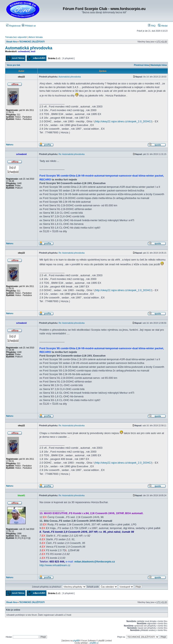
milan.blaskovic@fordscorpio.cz (95, 562)
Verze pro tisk (14, 65)
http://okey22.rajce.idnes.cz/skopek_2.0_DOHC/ (123, 121)
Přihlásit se (29, 26)
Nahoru (10, 145)
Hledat (163, 26)
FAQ (152, 26)
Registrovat (13, 26)
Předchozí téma (141, 65)
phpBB (76, 641)
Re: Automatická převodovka (72, 154)
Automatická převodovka (29, 48)
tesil (33, 51)
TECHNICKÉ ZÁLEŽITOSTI (32, 42)
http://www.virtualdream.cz (55, 565)
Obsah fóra (11, 42)
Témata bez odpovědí (16, 37)
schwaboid (24, 51)
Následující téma (159, 65)
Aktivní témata (36, 37)
